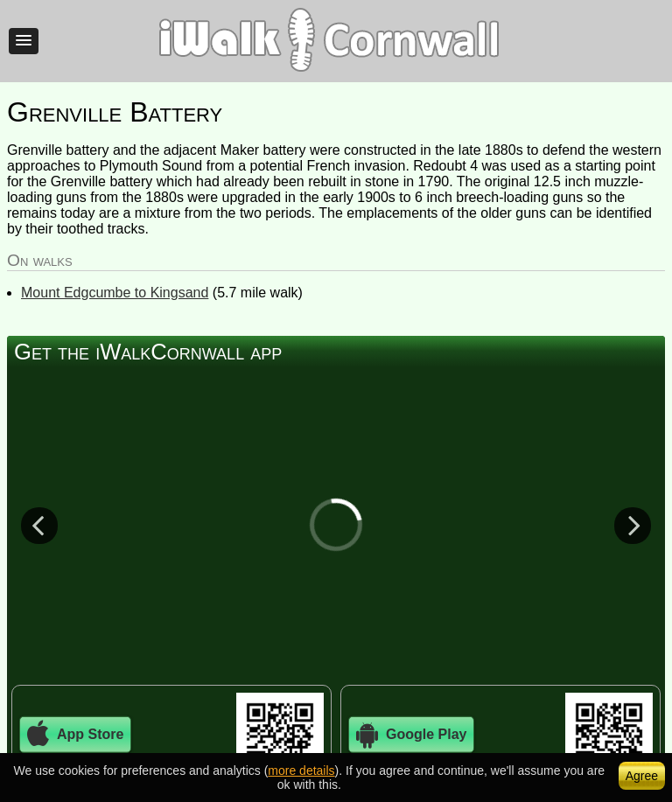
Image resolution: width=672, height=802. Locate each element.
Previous (39, 525)
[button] (24, 41)
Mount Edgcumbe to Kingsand (115, 293)
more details (301, 771)
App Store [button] (75, 735)
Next (633, 525)
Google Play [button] (411, 735)
